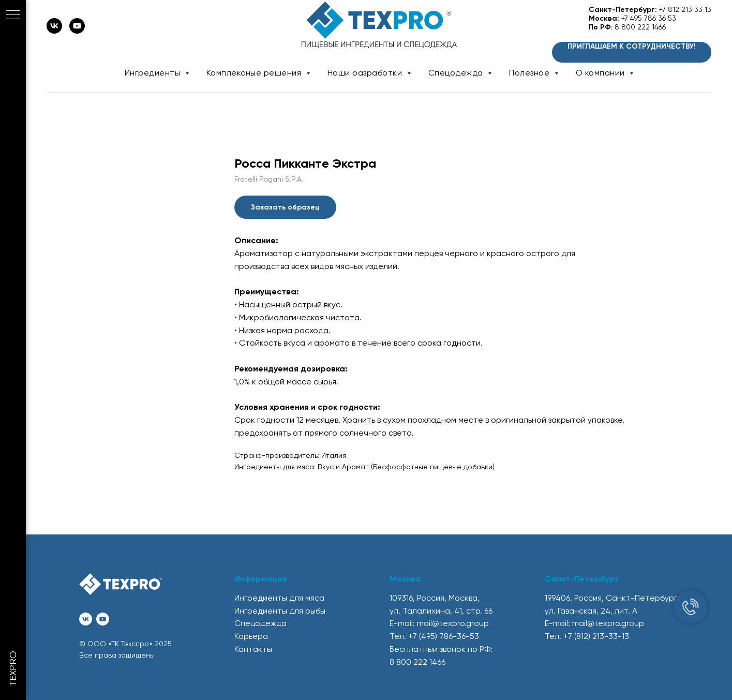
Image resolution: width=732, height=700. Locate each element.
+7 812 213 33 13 (685, 9)
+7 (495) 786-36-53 (444, 636)
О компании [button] (602, 73)
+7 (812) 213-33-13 (596, 636)
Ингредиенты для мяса (279, 598)
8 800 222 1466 (640, 27)
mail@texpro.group (453, 623)
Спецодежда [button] (457, 73)
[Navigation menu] (13, 16)
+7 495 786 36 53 (649, 18)
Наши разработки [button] (366, 73)
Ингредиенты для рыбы (280, 611)
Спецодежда (260, 623)
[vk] (54, 31)
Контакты (253, 649)
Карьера (251, 636)
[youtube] (77, 31)
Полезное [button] (531, 73)
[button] (632, 52)
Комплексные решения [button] (255, 73)
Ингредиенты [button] (154, 73)
